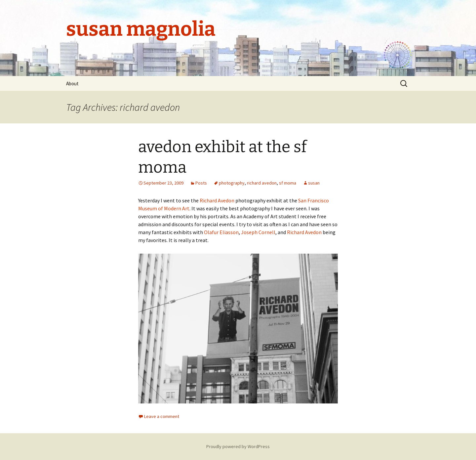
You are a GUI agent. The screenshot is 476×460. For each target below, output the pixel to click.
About (72, 84)
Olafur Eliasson (221, 232)
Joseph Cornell (258, 232)
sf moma (288, 183)
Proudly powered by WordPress (238, 446)
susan (314, 183)
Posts (201, 183)
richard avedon (262, 183)
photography (232, 183)
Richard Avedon (217, 200)
